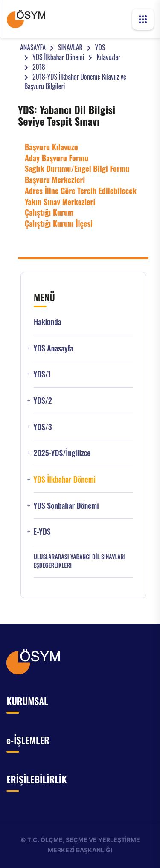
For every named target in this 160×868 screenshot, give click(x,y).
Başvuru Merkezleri (55, 180)
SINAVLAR (70, 47)
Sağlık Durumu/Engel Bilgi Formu (77, 168)
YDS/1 (42, 374)
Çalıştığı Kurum (49, 212)
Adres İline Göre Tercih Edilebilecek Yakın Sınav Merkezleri (81, 196)
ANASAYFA (33, 47)
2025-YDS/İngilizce (62, 453)
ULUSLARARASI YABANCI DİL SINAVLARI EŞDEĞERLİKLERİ (80, 561)
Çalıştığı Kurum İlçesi (59, 223)
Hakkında (48, 322)
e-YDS (42, 532)
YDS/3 (43, 427)
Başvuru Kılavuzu (51, 147)
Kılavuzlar (108, 57)
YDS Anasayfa (53, 348)
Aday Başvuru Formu (57, 158)
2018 (39, 67)
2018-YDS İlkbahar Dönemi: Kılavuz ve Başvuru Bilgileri (75, 81)
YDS (100, 47)
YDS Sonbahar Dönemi (66, 506)
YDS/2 (43, 401)
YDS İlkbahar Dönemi (58, 57)
